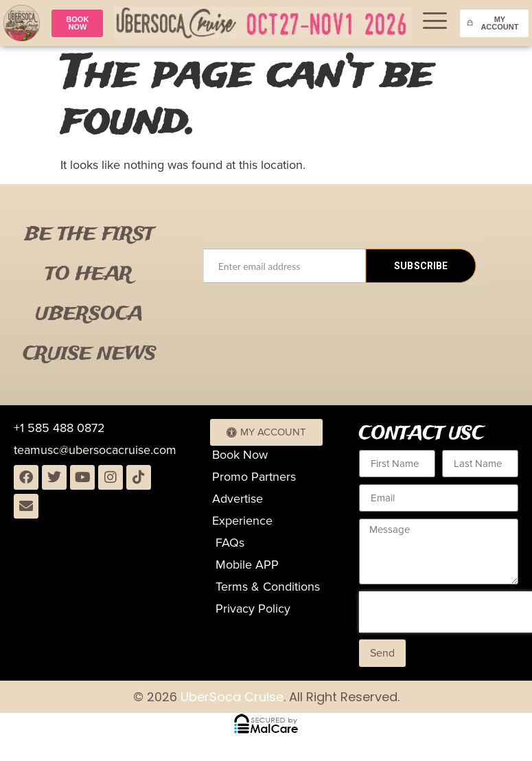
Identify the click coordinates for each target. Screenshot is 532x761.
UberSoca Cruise (230, 697)
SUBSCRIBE (421, 266)
